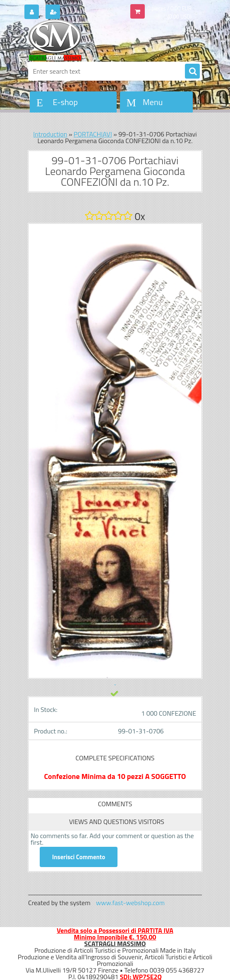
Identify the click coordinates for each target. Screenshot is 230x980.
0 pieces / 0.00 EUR (169, 8)
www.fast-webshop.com (130, 903)
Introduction (50, 134)
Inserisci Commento (79, 857)
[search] (192, 72)
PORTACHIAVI (93, 134)
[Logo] (85, 40)
